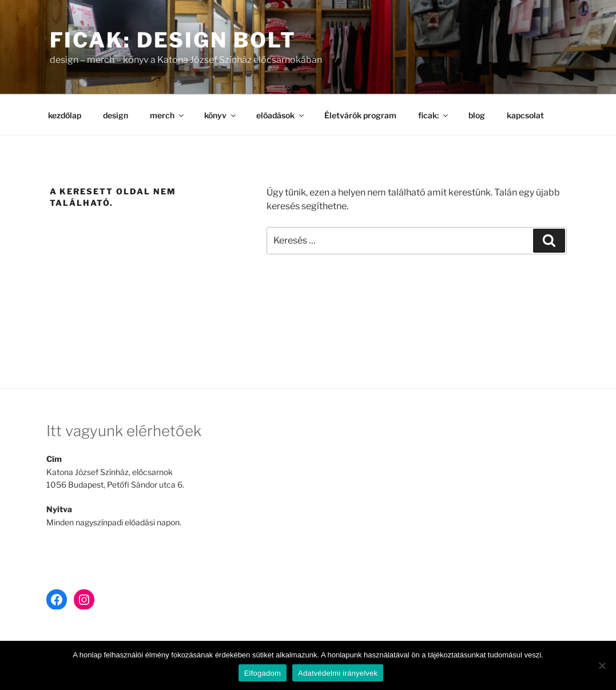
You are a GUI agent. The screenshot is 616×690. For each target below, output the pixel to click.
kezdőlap (65, 115)
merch (168, 115)
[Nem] (602, 665)
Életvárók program (360, 115)
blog (477, 115)
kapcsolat (525, 115)
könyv (221, 115)
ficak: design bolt (173, 40)
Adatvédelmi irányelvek (338, 673)
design (116, 115)
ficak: (434, 115)
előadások (281, 115)
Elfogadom (263, 673)
